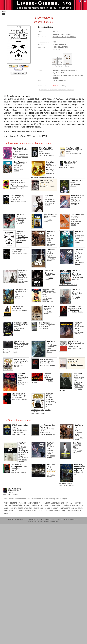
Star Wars (71, 37)
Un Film (56, 34)
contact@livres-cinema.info (68, 519)
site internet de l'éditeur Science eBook (27, 131)
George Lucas (59, 37)
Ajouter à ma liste (18, 73)
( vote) (59, 86)
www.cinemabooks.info (54, 521)
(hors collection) (60, 47)
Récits (55, 32)
